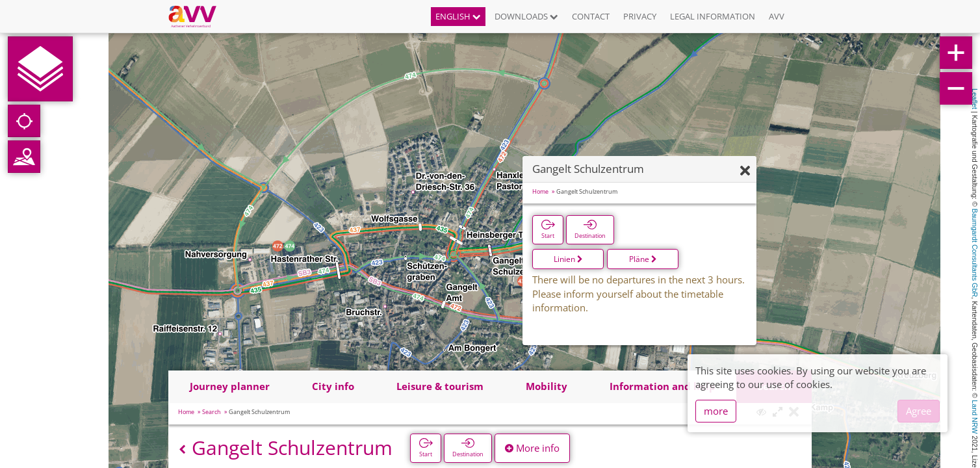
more (716, 411)
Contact (591, 16)
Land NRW (975, 417)
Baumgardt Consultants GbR (975, 253)
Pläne (643, 259)
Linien (568, 259)
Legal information (713, 16)
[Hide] (745, 171)
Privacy (640, 16)
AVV (777, 16)
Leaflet (975, 99)
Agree (919, 411)
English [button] (458, 16)
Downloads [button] (526, 16)
